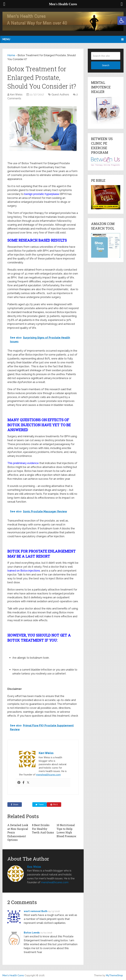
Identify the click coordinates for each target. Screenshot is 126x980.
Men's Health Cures (13, 975)
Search (106, 65)
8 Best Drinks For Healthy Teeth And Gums (43, 829)
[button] (122, 21)
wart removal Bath (36, 911)
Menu (6, 39)
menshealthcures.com (48, 775)
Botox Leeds (32, 933)
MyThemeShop (114, 975)
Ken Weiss (16, 95)
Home (11, 55)
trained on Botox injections (24, 571)
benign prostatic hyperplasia (42, 194)
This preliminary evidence (23, 463)
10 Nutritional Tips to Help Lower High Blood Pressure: (67, 831)
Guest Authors (60, 95)
